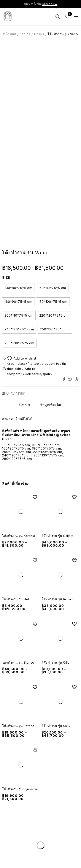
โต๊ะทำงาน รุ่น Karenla (19, 536)
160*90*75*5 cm (18, 302)
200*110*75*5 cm (19, 315)
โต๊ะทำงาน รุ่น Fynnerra (20, 789)
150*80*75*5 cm (52, 288)
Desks (39, 34)
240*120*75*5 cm (19, 329)
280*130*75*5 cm (19, 343)
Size (6, 277)
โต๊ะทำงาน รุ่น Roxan (57, 599)
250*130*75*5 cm (55, 329)
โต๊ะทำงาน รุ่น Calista (58, 536)
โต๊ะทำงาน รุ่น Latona (18, 726)
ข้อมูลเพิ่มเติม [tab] (50, 405)
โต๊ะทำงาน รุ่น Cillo (56, 662)
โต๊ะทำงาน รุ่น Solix (56, 726)
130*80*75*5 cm (18, 288)
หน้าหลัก (10, 34)
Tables (25, 34)
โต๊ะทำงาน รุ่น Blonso (18, 662)
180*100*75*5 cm (53, 302)
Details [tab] (25, 405)
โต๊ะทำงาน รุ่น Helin (17, 599)
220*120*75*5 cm (54, 315)
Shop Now (50, 4)
